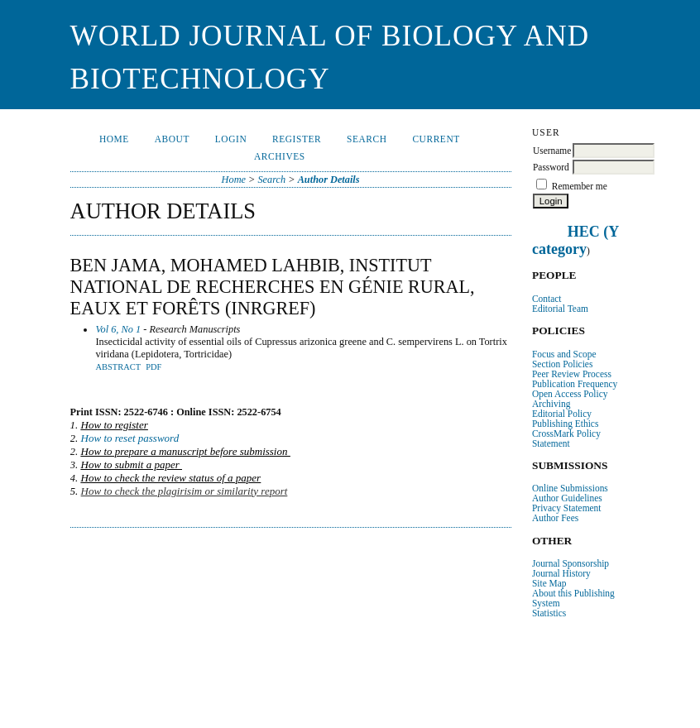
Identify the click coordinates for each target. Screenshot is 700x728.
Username (552, 151)
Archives (280, 156)
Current (436, 139)
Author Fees (555, 518)
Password (551, 167)
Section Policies (562, 364)
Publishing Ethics (565, 424)
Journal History (561, 573)
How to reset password (130, 438)
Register (297, 139)
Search (367, 139)
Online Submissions (570, 488)
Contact (547, 299)
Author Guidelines (567, 498)
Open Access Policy (570, 394)
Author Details (329, 180)
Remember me (580, 186)
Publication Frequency (575, 384)
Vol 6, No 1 (118, 329)
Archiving (551, 404)
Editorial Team (560, 309)
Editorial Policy (562, 414)
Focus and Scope (564, 354)
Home (114, 139)
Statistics (549, 613)
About (172, 139)
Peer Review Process (572, 374)
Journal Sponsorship (571, 563)
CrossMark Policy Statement (566, 438)
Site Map (549, 583)
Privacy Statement (567, 508)
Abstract (118, 367)
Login (231, 139)
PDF (153, 367)
